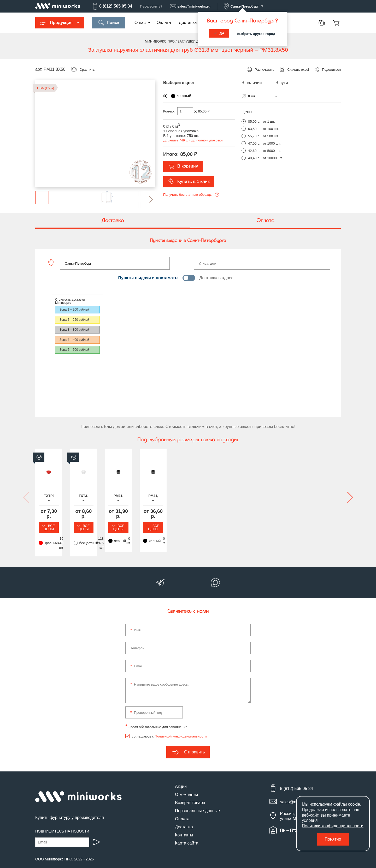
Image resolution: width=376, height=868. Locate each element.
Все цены (70, 524)
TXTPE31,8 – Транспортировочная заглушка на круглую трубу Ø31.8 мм (70, 501)
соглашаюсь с (169, 728)
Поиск (108, 23)
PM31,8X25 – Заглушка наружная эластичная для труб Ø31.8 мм (227, 501)
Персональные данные (197, 802)
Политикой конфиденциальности (181, 728)
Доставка (188, 23)
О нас (140, 23)
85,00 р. (254, 121)
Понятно (333, 839)
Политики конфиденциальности (333, 826)
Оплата (164, 23)
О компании (186, 786)
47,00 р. (254, 143)
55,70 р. (254, 136)
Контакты (184, 827)
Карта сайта (187, 835)
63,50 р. (254, 129)
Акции (181, 778)
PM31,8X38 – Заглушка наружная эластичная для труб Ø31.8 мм (305, 501)
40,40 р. (254, 158)
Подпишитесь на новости (62, 823)
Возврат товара (190, 794)
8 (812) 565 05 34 (112, 6)
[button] (147, 199)
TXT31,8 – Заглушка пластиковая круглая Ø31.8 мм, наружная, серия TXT (149, 501)
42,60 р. (254, 151)
